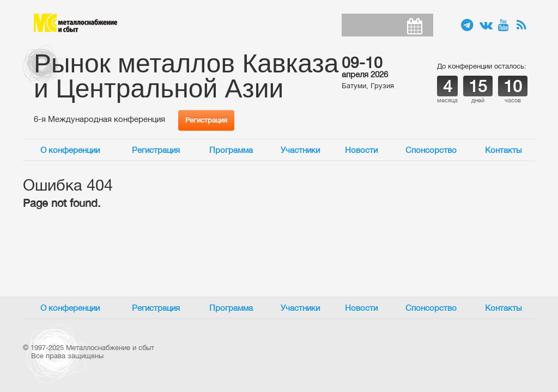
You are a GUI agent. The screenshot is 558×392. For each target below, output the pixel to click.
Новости (361, 150)
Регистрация (206, 120)
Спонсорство (431, 150)
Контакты (504, 150)
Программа (231, 150)
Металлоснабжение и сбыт (75, 23)
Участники (300, 150)
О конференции (70, 150)
